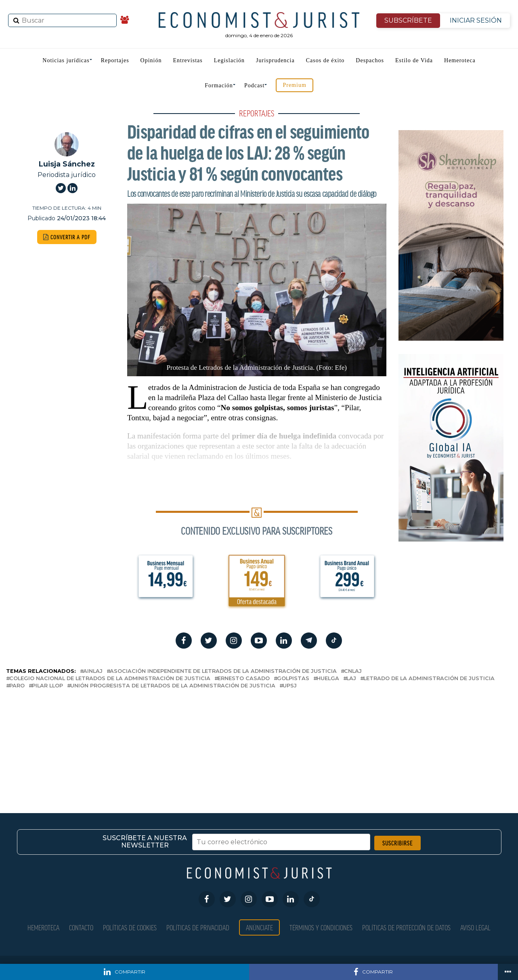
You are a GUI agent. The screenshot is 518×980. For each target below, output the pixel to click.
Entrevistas (188, 60)
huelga (328, 679)
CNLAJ (353, 671)
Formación (219, 85)
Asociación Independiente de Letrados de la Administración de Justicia (223, 671)
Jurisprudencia (275, 60)
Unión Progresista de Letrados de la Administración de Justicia (173, 686)
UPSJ (290, 686)
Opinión (151, 60)
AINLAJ (93, 671)
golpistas (293, 679)
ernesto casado (244, 679)
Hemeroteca (460, 60)
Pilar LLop (47, 686)
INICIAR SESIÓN (476, 20)
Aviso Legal (475, 927)
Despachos (370, 60)
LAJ (351, 679)
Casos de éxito (325, 60)
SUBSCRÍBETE (408, 20)
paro (17, 686)
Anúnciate (259, 927)
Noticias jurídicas (66, 60)
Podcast (255, 85)
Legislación (229, 60)
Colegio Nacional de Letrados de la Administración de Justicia (110, 679)
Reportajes (115, 60)
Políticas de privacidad (198, 927)
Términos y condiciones (321, 927)
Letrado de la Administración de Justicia (429, 679)
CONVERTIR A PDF (67, 237)
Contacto (81, 927)
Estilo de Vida (414, 60)
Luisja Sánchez (67, 164)
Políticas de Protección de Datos (406, 927)
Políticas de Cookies (130, 927)
